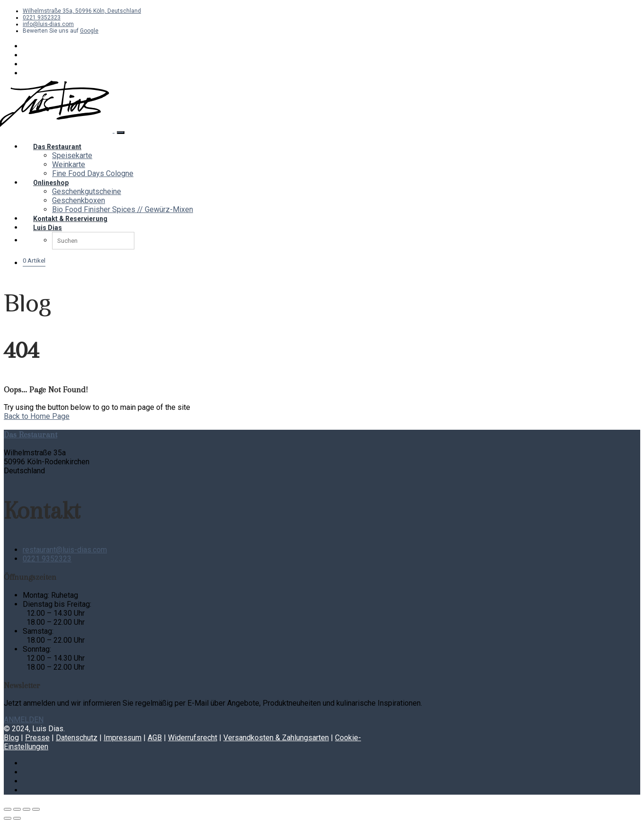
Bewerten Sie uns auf (51, 31)
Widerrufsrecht (193, 738)
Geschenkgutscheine (87, 191)
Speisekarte (72, 155)
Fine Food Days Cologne (93, 173)
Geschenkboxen (79, 200)
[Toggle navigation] (121, 133)
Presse (37, 738)
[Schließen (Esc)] (36, 809)
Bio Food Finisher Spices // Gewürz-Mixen (123, 209)
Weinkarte (69, 164)
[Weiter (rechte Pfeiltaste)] (17, 818)
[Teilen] (26, 809)
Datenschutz (77, 738)
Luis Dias (48, 228)
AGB (155, 738)
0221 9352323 (42, 18)
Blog (11, 738)
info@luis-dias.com (48, 24)
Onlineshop (51, 183)
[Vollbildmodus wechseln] (17, 809)
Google (89, 31)
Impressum (123, 738)
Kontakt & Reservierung (70, 219)
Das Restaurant (57, 147)
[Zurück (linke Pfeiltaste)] (8, 818)
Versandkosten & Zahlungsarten (276, 738)
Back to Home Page (37, 416)
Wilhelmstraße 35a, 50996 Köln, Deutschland (82, 11)
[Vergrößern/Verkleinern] (8, 809)
